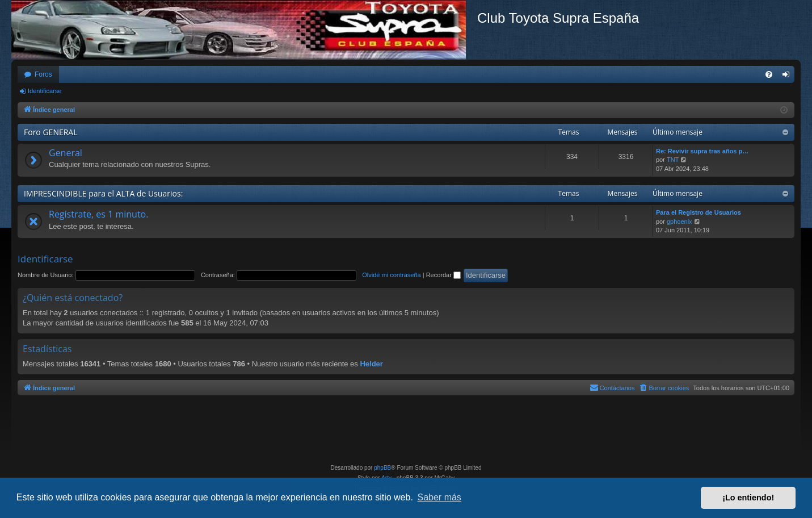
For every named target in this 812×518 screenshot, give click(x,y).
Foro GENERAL (51, 132)
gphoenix (680, 222)
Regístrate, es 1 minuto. (98, 214)
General (66, 153)
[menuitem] (769, 74)
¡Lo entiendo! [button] (748, 498)
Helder (371, 364)
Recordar (443, 275)
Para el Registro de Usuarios (699, 212)
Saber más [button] (439, 497)
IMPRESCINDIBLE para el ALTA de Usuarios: (103, 193)
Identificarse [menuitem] (788, 77)
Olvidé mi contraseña (391, 275)
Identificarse (45, 91)
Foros (43, 74)
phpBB (382, 468)
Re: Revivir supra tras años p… (702, 151)
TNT (673, 160)
